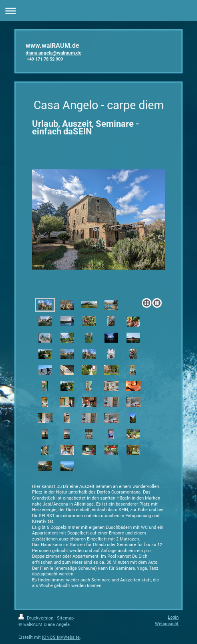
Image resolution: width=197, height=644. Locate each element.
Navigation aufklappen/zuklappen (98, 11)
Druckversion (36, 618)
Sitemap (65, 618)
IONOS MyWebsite (61, 637)
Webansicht (167, 623)
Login (173, 617)
